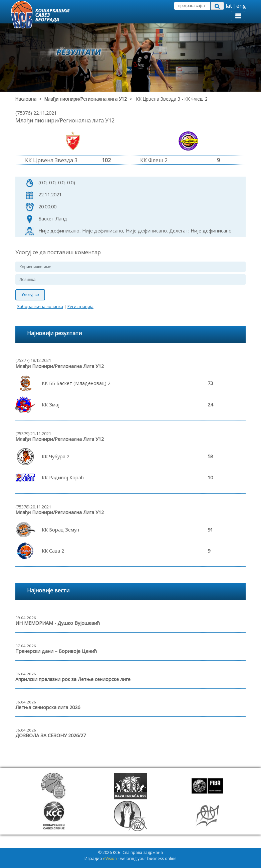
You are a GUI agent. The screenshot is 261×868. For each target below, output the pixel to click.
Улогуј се (30, 295)
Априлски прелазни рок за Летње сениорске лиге (73, 679)
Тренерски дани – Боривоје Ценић (56, 651)
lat (229, 6)
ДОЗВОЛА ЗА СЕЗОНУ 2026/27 (51, 735)
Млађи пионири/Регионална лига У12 (86, 99)
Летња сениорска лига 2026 (48, 707)
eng (241, 6)
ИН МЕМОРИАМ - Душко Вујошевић (58, 623)
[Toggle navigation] (238, 16)
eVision (110, 858)
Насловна (26, 99)
